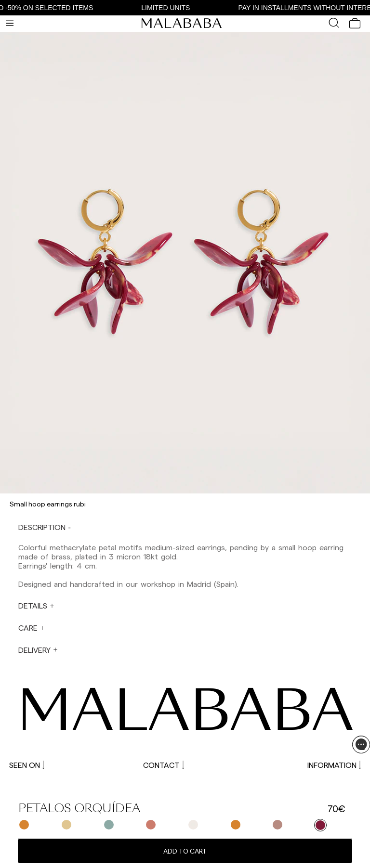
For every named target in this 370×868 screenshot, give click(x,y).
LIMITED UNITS (169, 8)
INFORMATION (334, 765)
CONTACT (164, 765)
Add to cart (185, 851)
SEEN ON (27, 765)
